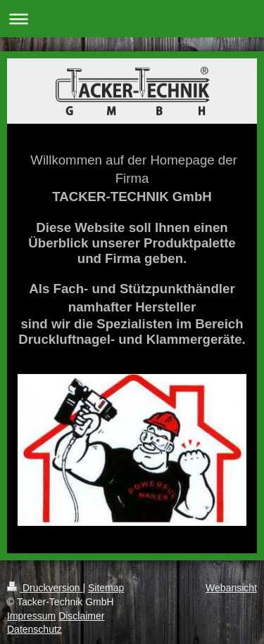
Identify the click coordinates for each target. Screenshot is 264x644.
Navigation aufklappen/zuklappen (132, 19)
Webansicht (231, 588)
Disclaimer (81, 616)
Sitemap (106, 588)
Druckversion (45, 588)
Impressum (31, 616)
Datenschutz (34, 629)
